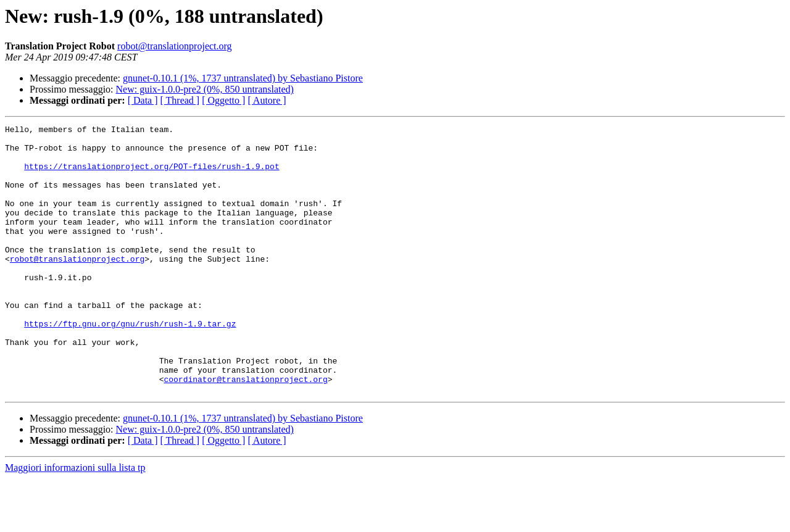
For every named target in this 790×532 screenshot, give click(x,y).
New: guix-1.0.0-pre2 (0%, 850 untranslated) (205, 89)
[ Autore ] (267, 100)
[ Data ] (143, 100)
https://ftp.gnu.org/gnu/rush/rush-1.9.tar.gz (130, 364)
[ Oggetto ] (223, 100)
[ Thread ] (180, 100)
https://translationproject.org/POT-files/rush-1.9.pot (152, 175)
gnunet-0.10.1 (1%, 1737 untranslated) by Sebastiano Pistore (243, 78)
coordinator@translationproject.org (245, 431)
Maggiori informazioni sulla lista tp (75, 521)
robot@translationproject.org (175, 46)
